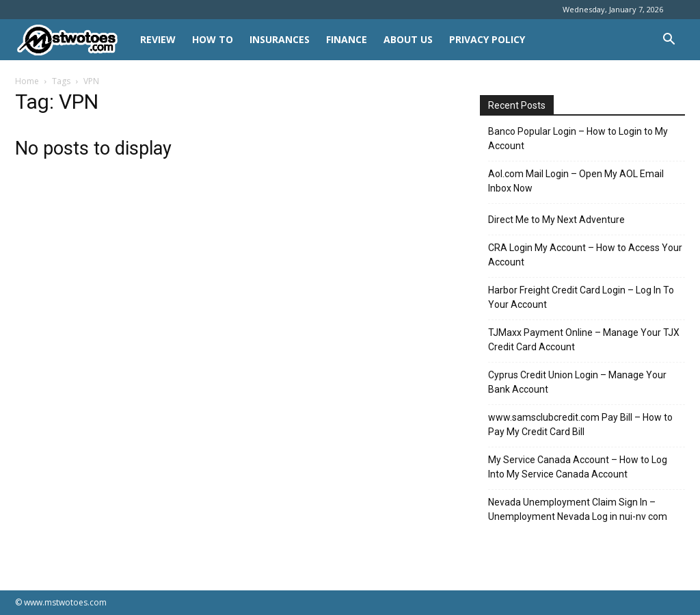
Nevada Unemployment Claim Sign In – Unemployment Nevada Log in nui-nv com (578, 509)
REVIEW (158, 39)
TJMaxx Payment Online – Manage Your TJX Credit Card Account (584, 340)
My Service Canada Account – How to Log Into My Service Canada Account (578, 467)
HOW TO (213, 39)
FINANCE (347, 39)
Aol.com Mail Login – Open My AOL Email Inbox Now (576, 181)
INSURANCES (280, 39)
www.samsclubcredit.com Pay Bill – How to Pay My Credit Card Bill (580, 424)
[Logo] (73, 40)
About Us (408, 39)
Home (27, 81)
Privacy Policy (487, 39)
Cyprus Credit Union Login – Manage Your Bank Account (577, 382)
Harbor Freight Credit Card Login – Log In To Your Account (581, 297)
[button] (669, 41)
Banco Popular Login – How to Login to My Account (578, 139)
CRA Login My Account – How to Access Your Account (585, 255)
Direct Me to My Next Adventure (556, 220)
